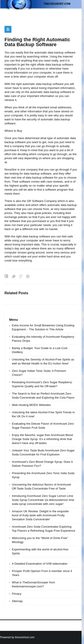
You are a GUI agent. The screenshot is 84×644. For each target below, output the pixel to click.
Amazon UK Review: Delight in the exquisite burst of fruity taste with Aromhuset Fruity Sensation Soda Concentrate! (40, 515)
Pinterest (28, 276)
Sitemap (17, 601)
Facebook (6, 276)
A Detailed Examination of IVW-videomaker (40, 564)
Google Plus (21, 276)
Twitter (14, 276)
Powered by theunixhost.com (17, 637)
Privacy (17, 594)
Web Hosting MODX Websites (31, 405)
